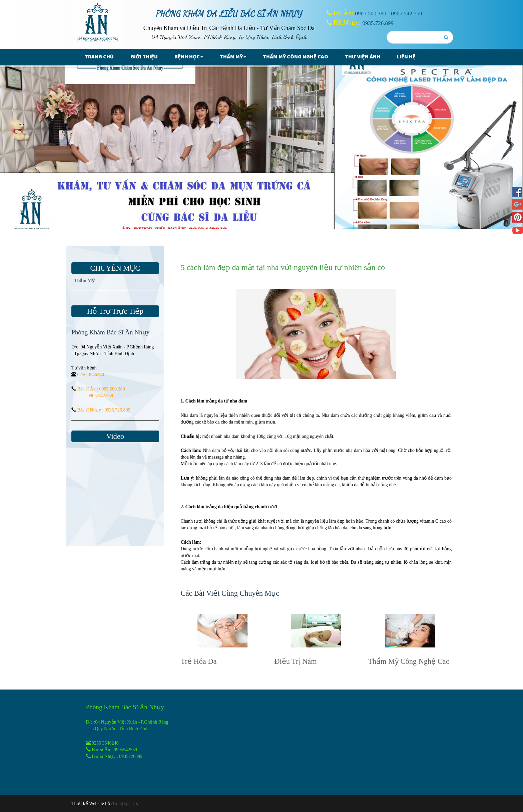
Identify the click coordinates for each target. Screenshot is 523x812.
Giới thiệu (144, 57)
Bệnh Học (189, 57)
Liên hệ (406, 57)
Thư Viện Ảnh (363, 57)
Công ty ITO (125, 803)
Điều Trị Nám (295, 661)
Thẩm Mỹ (233, 57)
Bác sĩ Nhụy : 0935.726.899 (104, 410)
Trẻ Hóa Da (199, 661)
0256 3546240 (91, 375)
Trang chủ (99, 57)
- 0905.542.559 (99, 396)
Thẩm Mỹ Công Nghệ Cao (296, 57)
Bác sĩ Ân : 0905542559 (114, 750)
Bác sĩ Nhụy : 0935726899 (117, 756)
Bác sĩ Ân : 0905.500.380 (101, 389)
